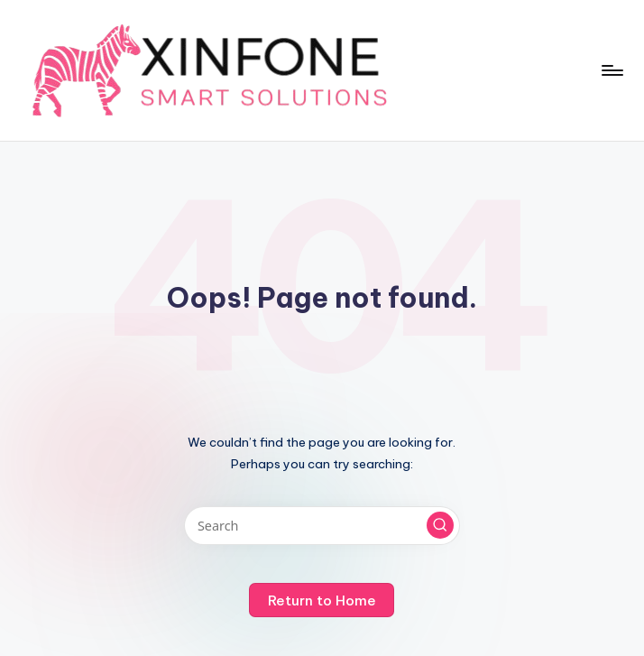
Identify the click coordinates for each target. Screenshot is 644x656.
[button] (440, 525)
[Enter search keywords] (322, 526)
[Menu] (611, 70)
